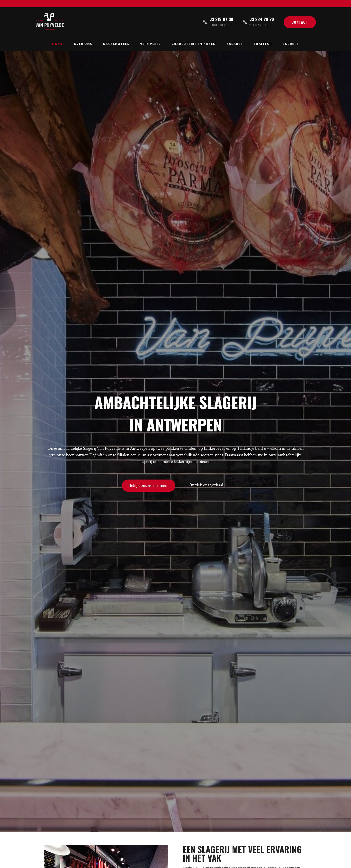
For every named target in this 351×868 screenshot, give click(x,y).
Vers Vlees (150, 44)
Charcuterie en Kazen (194, 44)
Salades (235, 44)
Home (58, 44)
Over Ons (83, 44)
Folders (291, 44)
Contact (300, 22)
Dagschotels (116, 44)
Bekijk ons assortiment (149, 485)
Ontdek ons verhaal (206, 485)
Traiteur (263, 44)
